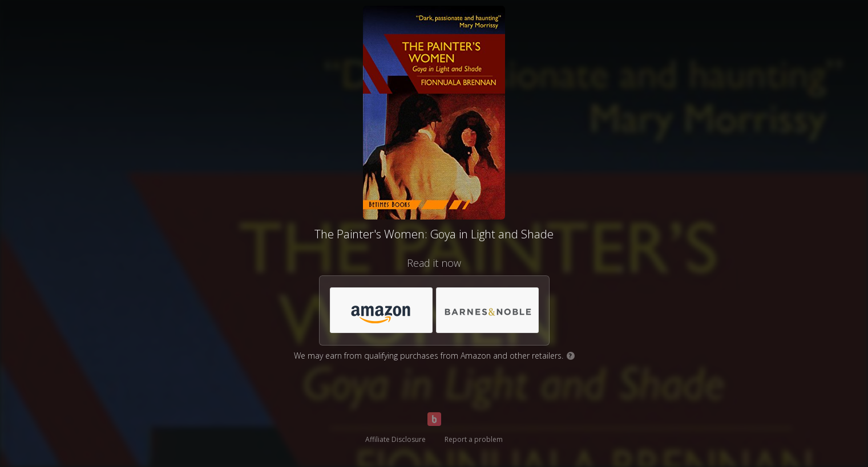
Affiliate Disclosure (395, 439)
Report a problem (474, 439)
